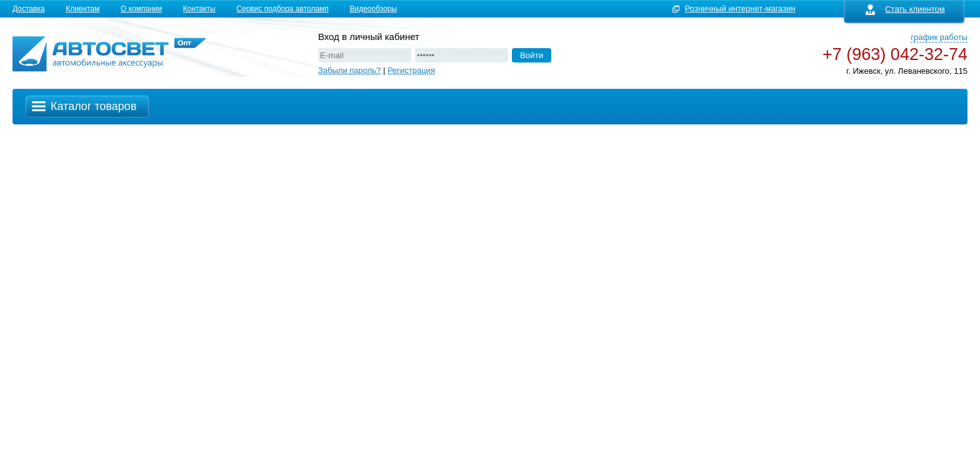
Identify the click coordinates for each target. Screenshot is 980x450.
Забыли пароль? (349, 70)
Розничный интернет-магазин (740, 8)
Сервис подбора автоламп (282, 9)
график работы (939, 37)
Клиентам (82, 9)
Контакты (199, 9)
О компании (141, 9)
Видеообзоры (373, 9)
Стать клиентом (905, 9)
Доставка (29, 9)
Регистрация (411, 70)
